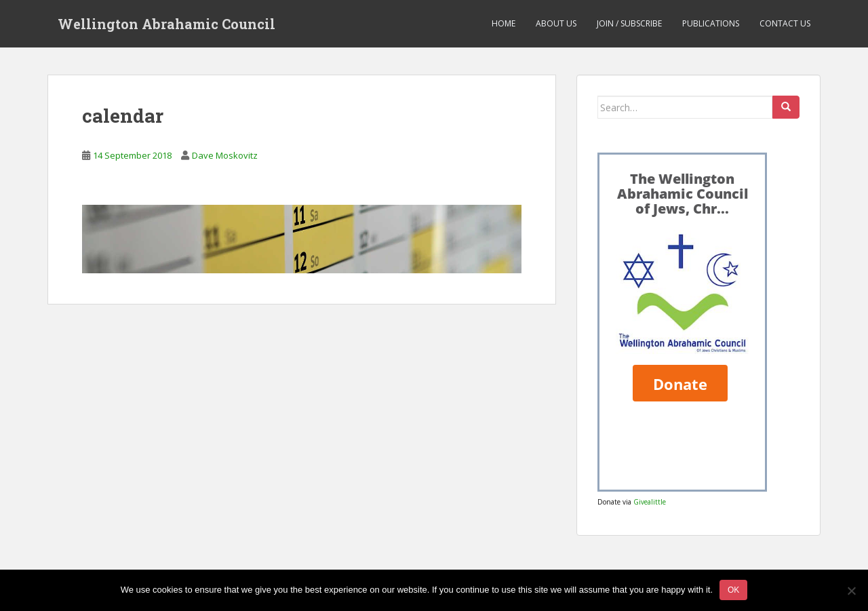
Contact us (785, 23)
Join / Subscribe (629, 23)
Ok (733, 590)
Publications (711, 23)
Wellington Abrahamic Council (166, 24)
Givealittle (650, 502)
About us (556, 23)
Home (504, 23)
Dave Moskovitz (225, 155)
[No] (851, 591)
